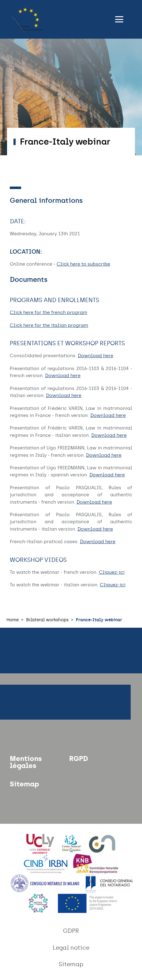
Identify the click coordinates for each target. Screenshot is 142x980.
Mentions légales (26, 762)
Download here (95, 356)
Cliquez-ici (112, 572)
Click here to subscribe (83, 264)
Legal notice (71, 948)
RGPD (79, 759)
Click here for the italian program (49, 325)
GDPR (71, 931)
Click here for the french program (49, 312)
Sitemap (24, 784)
